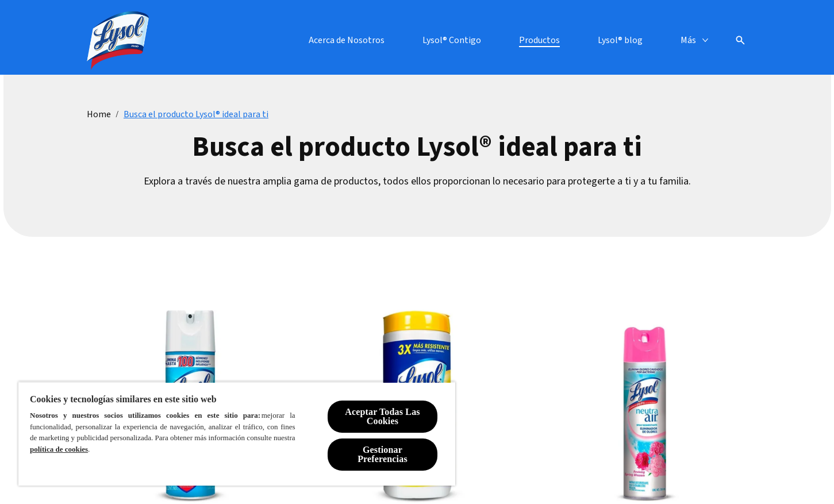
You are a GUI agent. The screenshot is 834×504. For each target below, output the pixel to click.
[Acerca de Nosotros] (347, 40)
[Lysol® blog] (620, 40)
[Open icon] (740, 40)
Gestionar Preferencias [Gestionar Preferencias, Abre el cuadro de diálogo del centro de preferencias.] (383, 454)
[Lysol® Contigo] (452, 40)
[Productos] (539, 40)
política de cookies (59, 449)
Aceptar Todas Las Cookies (382, 416)
